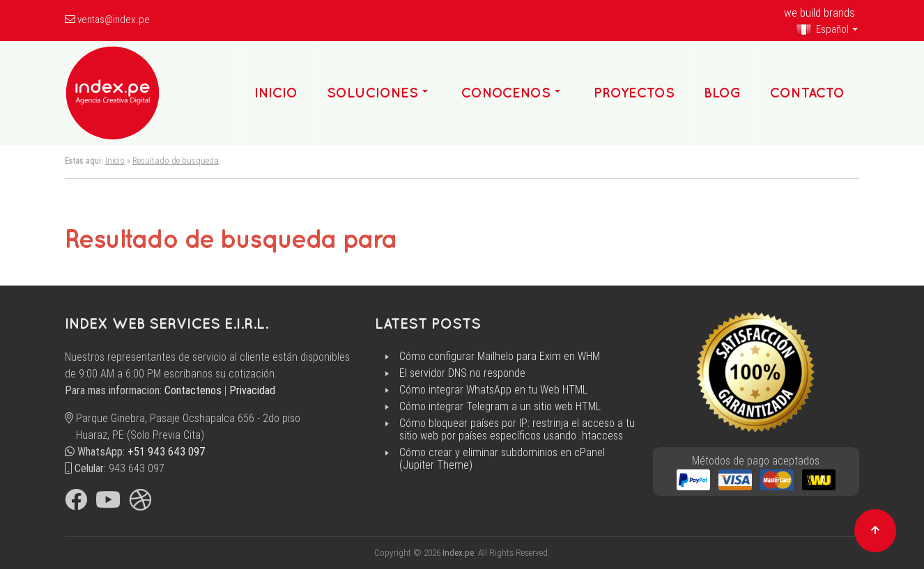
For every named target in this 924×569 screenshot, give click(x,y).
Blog (722, 93)
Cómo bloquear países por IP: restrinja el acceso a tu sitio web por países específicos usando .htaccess (517, 430)
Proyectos (634, 93)
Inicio (115, 161)
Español (822, 29)
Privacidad (252, 390)
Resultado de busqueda (176, 161)
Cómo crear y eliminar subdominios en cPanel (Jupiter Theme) (502, 459)
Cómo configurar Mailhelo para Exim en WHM (500, 357)
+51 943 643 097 (167, 452)
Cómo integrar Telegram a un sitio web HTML (500, 407)
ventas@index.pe (114, 20)
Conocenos (506, 93)
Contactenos (193, 390)
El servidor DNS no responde (462, 373)
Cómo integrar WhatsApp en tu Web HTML (493, 390)
